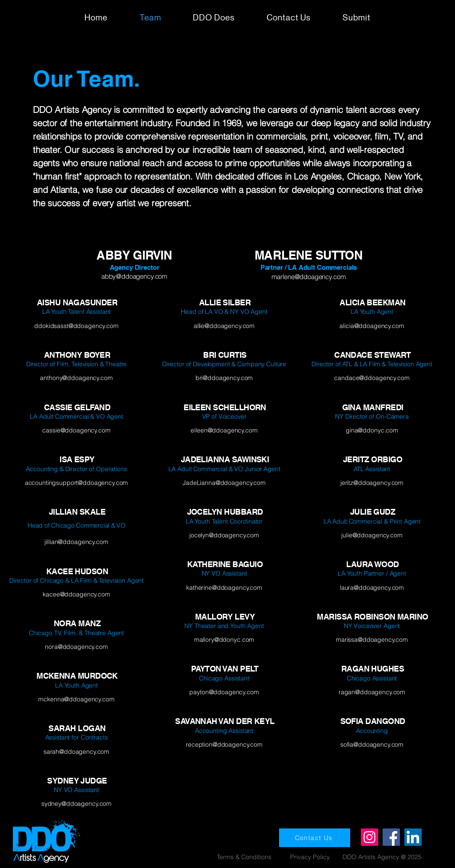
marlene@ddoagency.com (309, 277)
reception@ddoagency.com (224, 744)
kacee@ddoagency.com (76, 594)
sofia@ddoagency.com (372, 744)
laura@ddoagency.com (372, 588)
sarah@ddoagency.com (76, 752)
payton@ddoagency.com (224, 692)
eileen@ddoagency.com (224, 430)
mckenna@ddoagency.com (76, 699)
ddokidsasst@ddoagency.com (76, 326)
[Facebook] (391, 837)
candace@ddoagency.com (372, 378)
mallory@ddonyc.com (224, 640)
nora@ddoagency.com (76, 647)
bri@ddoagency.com (224, 378)
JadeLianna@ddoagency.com (224, 483)
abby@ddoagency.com (134, 276)
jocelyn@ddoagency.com (224, 535)
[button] (357, 18)
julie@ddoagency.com (372, 535)
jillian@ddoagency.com (76, 542)
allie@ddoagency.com (224, 326)
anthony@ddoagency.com (76, 378)
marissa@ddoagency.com (372, 640)
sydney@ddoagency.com (76, 804)
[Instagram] (369, 837)
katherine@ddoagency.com (224, 588)
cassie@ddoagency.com (76, 430)
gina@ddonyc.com (372, 430)
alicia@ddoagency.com (372, 326)
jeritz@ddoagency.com (372, 483)
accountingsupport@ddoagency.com (77, 483)
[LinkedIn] (413, 837)
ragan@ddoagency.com (372, 692)
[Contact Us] (315, 838)
